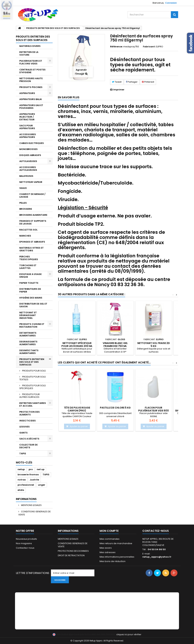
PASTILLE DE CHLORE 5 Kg (115, 408)
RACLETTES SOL (28, 230)
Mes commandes (110, 539)
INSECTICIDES (28, 421)
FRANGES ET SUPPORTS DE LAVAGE (33, 222)
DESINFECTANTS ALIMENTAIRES (29, 352)
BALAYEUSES (26, 176)
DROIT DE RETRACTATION (71, 555)
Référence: (116, 47)
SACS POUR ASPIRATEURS (27, 127)
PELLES (23, 203)
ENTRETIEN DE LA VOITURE (29, 53)
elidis (21, 490)
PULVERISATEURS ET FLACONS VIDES (31, 62)
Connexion (171, 3)
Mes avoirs (106, 548)
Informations (26, 499)
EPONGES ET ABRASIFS (32, 242)
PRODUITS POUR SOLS (34, 371)
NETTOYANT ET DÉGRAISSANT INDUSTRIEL (28, 315)
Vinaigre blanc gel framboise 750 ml (115, 344)
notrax (22, 480)
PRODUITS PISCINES (31, 87)
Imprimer (119, 90)
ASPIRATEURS (27, 93)
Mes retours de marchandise (116, 543)
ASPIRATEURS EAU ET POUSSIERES (31, 107)
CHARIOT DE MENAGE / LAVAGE (32, 195)
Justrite (34, 480)
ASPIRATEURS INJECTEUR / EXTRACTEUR (27, 117)
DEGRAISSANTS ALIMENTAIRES (28, 343)
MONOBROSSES (28, 149)
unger (42, 485)
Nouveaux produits (26, 539)
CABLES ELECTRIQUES (32, 143)
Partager (132, 82)
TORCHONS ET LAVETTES (28, 267)
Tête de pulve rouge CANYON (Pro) (77, 409)
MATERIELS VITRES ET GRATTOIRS (31, 249)
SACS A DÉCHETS (29, 439)
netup (21, 469)
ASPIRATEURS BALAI (31, 99)
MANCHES (25, 236)
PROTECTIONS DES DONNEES (73, 551)
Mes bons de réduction (113, 561)
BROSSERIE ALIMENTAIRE (33, 215)
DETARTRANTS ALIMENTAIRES (28, 334)
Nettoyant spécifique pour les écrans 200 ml (77, 344)
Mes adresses (108, 552)
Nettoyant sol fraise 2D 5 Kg (154, 344)
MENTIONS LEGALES (31, 505)
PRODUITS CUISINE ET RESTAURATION (32, 325)
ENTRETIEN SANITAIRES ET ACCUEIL (33, 404)
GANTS (23, 433)
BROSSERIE (26, 209)
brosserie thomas (28, 475)
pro (31, 469)
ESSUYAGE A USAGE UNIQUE (30, 276)
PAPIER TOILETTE (29, 283)
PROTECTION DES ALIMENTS (30, 413)
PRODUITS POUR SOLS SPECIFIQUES (33, 387)
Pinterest (148, 82)
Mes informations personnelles (117, 557)
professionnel (26, 485)
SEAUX (23, 188)
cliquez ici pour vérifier (129, 634)
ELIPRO (159, 47)
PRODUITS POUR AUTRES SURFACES (30, 396)
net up (41, 469)
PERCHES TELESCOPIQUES (29, 258)
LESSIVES (25, 427)
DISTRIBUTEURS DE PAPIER (30, 290)
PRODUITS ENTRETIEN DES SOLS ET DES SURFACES (32, 362)
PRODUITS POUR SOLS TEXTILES (33, 378)
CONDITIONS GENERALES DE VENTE (35, 513)
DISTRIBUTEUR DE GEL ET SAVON (33, 305)
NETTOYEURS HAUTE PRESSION (31, 80)
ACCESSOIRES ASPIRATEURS (28, 136)
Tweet (117, 82)
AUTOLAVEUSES (28, 161)
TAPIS (23, 454)
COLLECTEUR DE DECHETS (28, 446)
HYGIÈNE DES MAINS (31, 298)
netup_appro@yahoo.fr (157, 557)
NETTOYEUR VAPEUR (31, 182)
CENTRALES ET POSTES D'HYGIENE (32, 71)
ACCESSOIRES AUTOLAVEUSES (28, 169)
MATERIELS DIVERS (30, 46)
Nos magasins (24, 543)
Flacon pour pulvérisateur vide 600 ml (154, 410)
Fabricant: (149, 47)
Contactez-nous (25, 548)
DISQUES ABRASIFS (30, 155)
